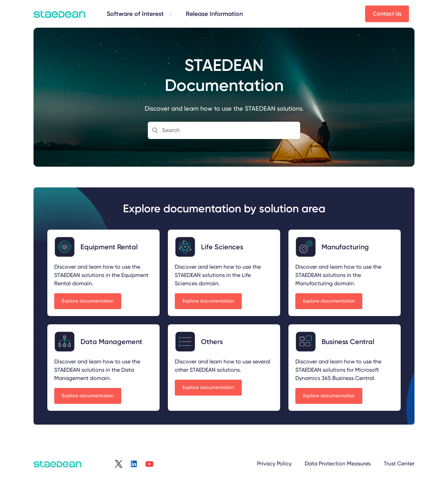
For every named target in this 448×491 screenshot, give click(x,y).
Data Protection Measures (338, 464)
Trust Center (399, 464)
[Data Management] (138, 14)
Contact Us (387, 14)
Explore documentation (88, 301)
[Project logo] (59, 14)
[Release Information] (214, 14)
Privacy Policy (274, 464)
